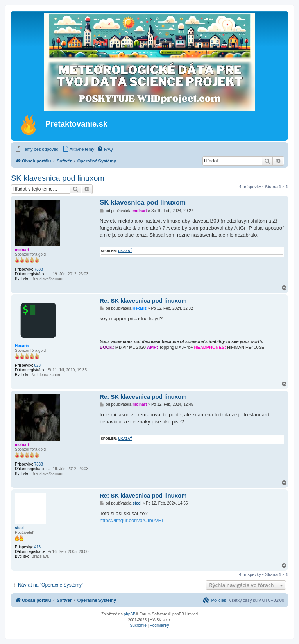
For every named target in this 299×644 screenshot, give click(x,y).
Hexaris (22, 346)
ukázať (125, 251)
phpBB (130, 614)
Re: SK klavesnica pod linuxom (143, 301)
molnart (22, 250)
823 (37, 365)
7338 (38, 269)
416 (37, 547)
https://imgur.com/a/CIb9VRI (132, 520)
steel (19, 528)
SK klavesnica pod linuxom (58, 178)
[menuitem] (37, 149)
